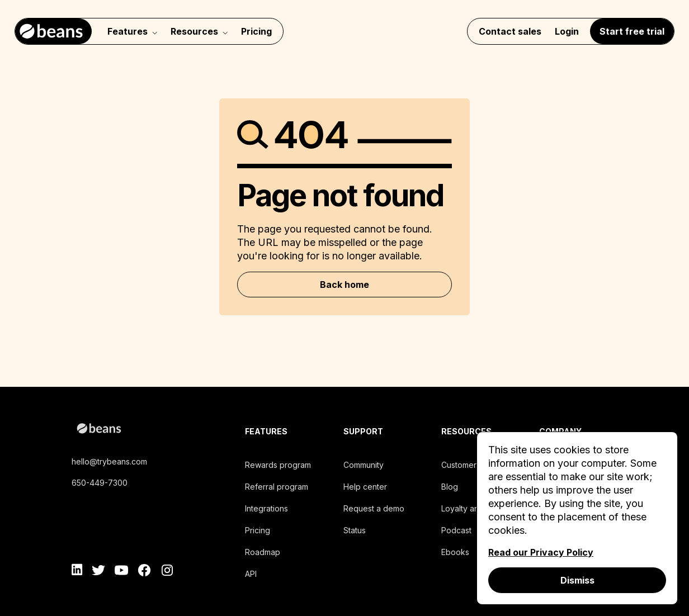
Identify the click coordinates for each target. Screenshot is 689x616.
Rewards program (278, 465)
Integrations (266, 508)
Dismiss (577, 580)
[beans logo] (148, 430)
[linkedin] (77, 572)
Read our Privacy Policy (541, 552)
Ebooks (455, 552)
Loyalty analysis (470, 508)
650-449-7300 (100, 483)
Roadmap (263, 552)
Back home (344, 285)
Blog (450, 487)
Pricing (256, 31)
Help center (365, 487)
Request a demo (374, 508)
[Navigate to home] (53, 31)
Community (364, 465)
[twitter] (99, 572)
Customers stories (474, 465)
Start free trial (632, 31)
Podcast (456, 530)
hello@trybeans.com (109, 461)
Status (355, 530)
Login (567, 31)
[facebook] (144, 572)
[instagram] (167, 572)
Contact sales (510, 31)
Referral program (277, 487)
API (251, 574)
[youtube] (122, 572)
